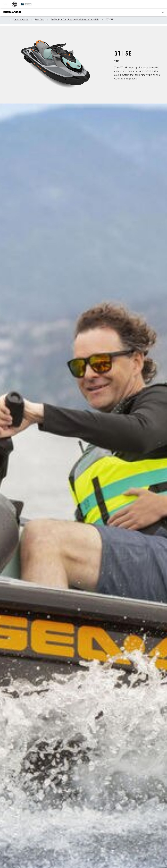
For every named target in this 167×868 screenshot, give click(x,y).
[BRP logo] (15, 4)
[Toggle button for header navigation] (5, 4)
